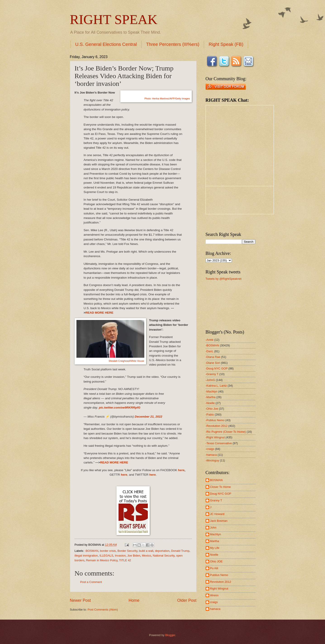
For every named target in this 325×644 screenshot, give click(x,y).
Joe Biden (134, 556)
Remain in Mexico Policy (102, 560)
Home (134, 600)
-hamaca (211, 455)
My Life (215, 548)
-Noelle (210, 403)
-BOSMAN (92, 551)
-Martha (211, 397)
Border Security (127, 551)
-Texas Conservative (219, 443)
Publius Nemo (219, 575)
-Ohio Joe (212, 409)
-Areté (210, 340)
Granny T (216, 500)
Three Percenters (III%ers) (173, 44)
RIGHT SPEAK (114, 19)
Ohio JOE (216, 561)
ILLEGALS (106, 556)
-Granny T (212, 374)
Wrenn (214, 595)
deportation (162, 551)
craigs (214, 602)
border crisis (108, 551)
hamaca (215, 609)
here (181, 470)
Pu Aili (214, 568)
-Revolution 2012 (217, 426)
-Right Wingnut (215, 437)
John (213, 528)
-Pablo (210, 415)
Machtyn (216, 534)
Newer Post (80, 600)
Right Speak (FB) (226, 44)
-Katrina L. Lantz (216, 386)
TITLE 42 (125, 560)
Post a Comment (91, 582)
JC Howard (217, 514)
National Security (164, 556)
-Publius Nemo (215, 420)
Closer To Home (221, 487)
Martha (215, 541)
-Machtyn (212, 391)
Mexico (146, 556)
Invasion (120, 556)
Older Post (187, 600)
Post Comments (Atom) (103, 610)
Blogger (170, 635)
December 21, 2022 (148, 417)
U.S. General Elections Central (106, 44)
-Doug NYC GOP (217, 368)
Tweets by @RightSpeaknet (224, 279)
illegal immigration (86, 556)
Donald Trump (180, 551)
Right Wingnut (219, 589)
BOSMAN (216, 480)
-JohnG (210, 380)
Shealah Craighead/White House (126, 361)
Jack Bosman (219, 521)
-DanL (210, 351)
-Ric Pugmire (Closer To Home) (226, 432)
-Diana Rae (213, 357)
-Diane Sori (213, 363)
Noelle (214, 555)
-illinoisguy (212, 460)
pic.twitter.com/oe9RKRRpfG (120, 408)
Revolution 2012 (221, 582)
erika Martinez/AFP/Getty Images (167, 99)
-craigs (210, 449)
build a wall (146, 551)
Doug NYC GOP (221, 494)
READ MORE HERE (99, 313)
